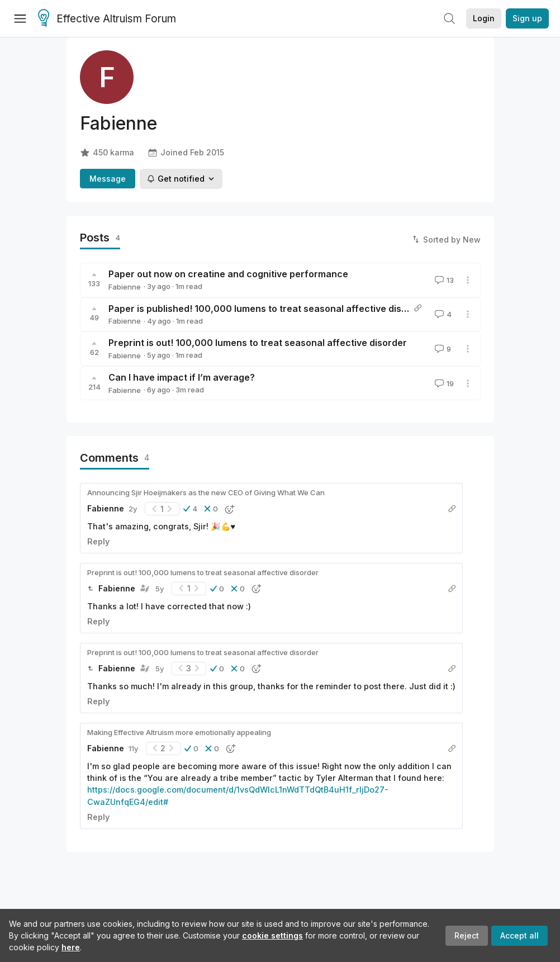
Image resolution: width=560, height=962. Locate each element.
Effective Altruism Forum (107, 19)
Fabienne (125, 287)
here (71, 947)
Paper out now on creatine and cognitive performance (228, 274)
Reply (98, 541)
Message (108, 179)
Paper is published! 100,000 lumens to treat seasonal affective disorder (267, 309)
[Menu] (20, 18)
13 (443, 280)
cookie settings (272, 935)
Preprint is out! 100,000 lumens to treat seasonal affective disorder (258, 343)
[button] (190, 509)
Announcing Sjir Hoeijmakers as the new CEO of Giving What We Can (206, 492)
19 (443, 383)
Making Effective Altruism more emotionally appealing (179, 732)
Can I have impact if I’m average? (182, 377)
